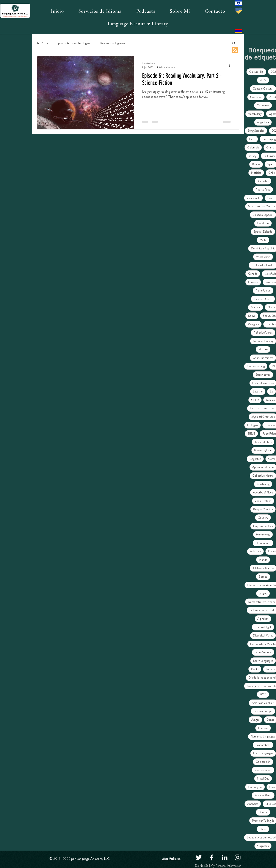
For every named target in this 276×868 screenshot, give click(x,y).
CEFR (255, 400)
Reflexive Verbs (263, 332)
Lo (271, 391)
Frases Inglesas (263, 450)
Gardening (263, 484)
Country (263, 518)
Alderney (255, 551)
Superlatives (263, 375)
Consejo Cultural (263, 88)
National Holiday (263, 341)
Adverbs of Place (263, 492)
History (263, 349)
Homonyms (263, 534)
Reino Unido (263, 290)
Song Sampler (256, 131)
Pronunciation (263, 770)
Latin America (263, 652)
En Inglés (252, 425)
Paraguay (253, 324)
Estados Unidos (263, 299)
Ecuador (253, 282)
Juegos (263, 593)
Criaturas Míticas (263, 358)
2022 (263, 80)
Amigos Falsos (263, 442)
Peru (252, 139)
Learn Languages (263, 661)
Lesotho (258, 391)
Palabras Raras (263, 795)
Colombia (253, 147)
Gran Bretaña (263, 501)
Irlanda (263, 560)
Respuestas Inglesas (112, 43)
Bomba (263, 577)
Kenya (252, 316)
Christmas (263, 105)
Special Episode (263, 232)
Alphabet (263, 619)
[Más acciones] (231, 65)
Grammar (256, 97)
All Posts (42, 43)
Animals (256, 307)
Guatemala (253, 198)
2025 (263, 694)
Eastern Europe (263, 711)
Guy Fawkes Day (263, 526)
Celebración (263, 762)
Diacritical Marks (263, 635)
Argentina (263, 122)
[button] (100, 11)
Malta (263, 240)
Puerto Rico (263, 189)
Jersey (253, 156)
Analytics (253, 804)
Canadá (253, 274)
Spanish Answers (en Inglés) (74, 43)
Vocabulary (255, 114)
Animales (263, 181)
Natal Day (263, 778)
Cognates (255, 459)
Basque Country (263, 509)
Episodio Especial (263, 215)
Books (255, 669)
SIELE (251, 433)
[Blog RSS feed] (235, 50)
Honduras (263, 223)
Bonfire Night (263, 627)
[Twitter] (199, 857)
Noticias (256, 173)
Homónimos (263, 543)
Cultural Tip (256, 72)
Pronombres (263, 745)
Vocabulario (263, 257)
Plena (263, 829)
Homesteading (256, 366)
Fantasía (263, 728)
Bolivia (256, 164)
